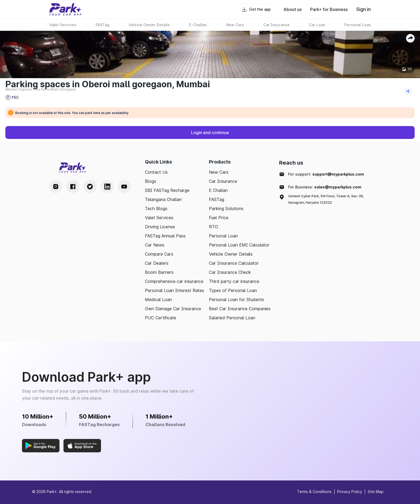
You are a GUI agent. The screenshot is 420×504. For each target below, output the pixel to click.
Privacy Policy (350, 492)
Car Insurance (223, 181)
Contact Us (156, 172)
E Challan (218, 190)
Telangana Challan (163, 199)
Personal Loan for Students (237, 300)
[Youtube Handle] (124, 187)
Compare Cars (159, 254)
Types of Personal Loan (233, 290)
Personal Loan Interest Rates (175, 290)
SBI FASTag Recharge (167, 190)
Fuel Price (219, 218)
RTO (213, 227)
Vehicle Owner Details (231, 254)
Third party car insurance (234, 281)
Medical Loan (158, 300)
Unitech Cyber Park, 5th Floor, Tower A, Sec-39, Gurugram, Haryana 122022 (326, 199)
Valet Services (159, 218)
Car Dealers (157, 263)
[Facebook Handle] (73, 187)
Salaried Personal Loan (232, 318)
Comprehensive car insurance (174, 281)
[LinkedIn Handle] (107, 187)
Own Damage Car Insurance (173, 309)
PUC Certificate (161, 318)
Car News (155, 245)
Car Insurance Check (230, 272)
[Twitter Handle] (90, 187)
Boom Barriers (159, 272)
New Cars (219, 172)
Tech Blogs (156, 209)
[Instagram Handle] (56, 187)
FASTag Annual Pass (165, 236)
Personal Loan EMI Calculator (239, 245)
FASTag (217, 199)
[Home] (65, 9)
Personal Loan (223, 236)
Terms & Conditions (314, 492)
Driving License (160, 227)
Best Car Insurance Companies (240, 309)
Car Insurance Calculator (234, 263)
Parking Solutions (226, 209)
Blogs (151, 181)
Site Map (376, 492)
